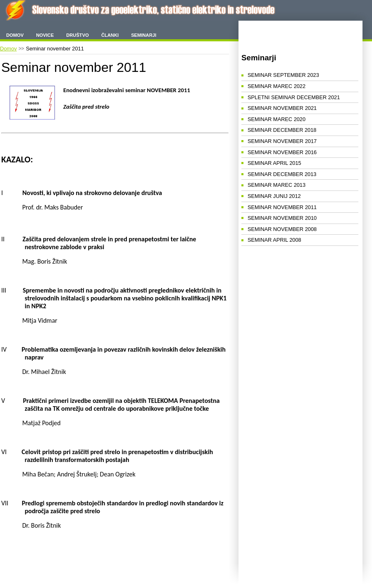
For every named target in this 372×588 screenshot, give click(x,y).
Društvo (77, 35)
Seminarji (144, 35)
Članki (110, 35)
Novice (45, 35)
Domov (15, 35)
